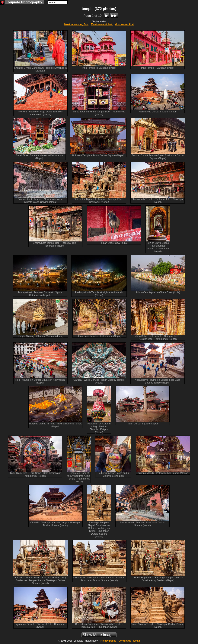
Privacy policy (108, 641)
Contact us (125, 641)
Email (137, 641)
